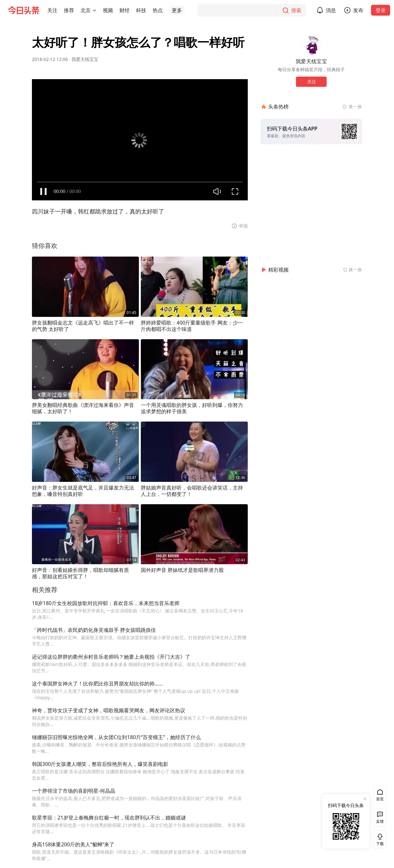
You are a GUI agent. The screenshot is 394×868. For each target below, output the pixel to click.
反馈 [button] (380, 821)
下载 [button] (379, 839)
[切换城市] (95, 10)
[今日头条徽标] (24, 10)
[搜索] (252, 10)
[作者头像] (311, 45)
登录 (381, 10)
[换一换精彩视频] (352, 270)
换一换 (355, 106)
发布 (358, 10)
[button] (52, 10)
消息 (331, 10)
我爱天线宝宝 (85, 59)
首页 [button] (380, 799)
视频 (108, 10)
